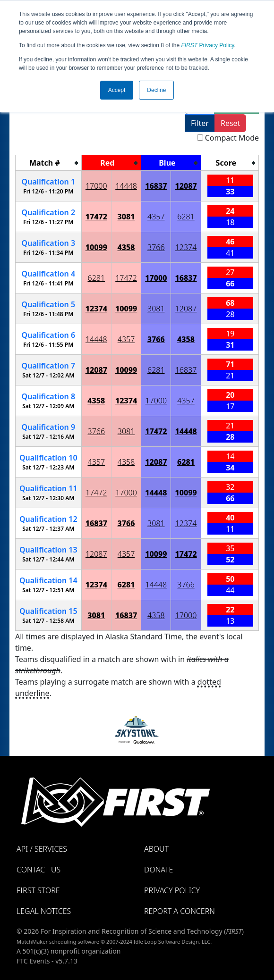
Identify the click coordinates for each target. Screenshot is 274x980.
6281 (186, 217)
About (156, 849)
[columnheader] (49, 163)
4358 (126, 247)
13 (48, 550)
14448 (126, 186)
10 (48, 458)
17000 (96, 186)
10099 (96, 247)
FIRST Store (38, 890)
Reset (230, 123)
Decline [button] (156, 90)
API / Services (42, 849)
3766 (156, 247)
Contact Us (39, 870)
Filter (200, 123)
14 (48, 580)
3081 (126, 217)
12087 (186, 186)
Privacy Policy (208, 45)
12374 (186, 247)
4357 (156, 217)
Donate (158, 870)
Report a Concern (180, 911)
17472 (96, 217)
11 (48, 488)
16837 (156, 186)
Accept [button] (117, 90)
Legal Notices (44, 911)
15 (48, 611)
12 (48, 519)
